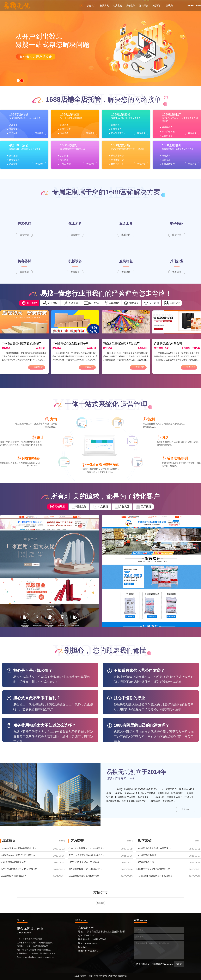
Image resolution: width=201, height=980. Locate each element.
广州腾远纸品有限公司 (168, 344)
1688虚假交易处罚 (145, 862)
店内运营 (93, 976)
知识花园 (100, 903)
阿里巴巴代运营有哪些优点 (13, 862)
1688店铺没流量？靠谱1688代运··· (85, 876)
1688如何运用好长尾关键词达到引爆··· (18, 848)
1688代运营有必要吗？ (147, 855)
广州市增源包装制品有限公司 (71, 344)
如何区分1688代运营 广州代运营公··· (18, 855)
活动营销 (113, 976)
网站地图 (83, 947)
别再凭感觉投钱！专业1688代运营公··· (86, 869)
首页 (80, 8)
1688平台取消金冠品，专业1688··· (85, 862)
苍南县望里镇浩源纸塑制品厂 (121, 344)
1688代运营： (81, 976)
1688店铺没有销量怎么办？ (13, 876)
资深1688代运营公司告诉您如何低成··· (86, 855)
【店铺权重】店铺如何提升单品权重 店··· (155, 876)
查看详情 (39, 133)
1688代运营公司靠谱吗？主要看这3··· (154, 848)
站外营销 (122, 976)
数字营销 (103, 976)
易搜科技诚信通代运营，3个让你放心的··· (20, 869)
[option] (100, 43)
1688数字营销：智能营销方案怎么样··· (154, 869)
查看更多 (185, 809)
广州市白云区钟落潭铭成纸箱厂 (21, 344)
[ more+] (61, 841)
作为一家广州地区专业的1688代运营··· (86, 848)
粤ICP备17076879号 (88, 951)
